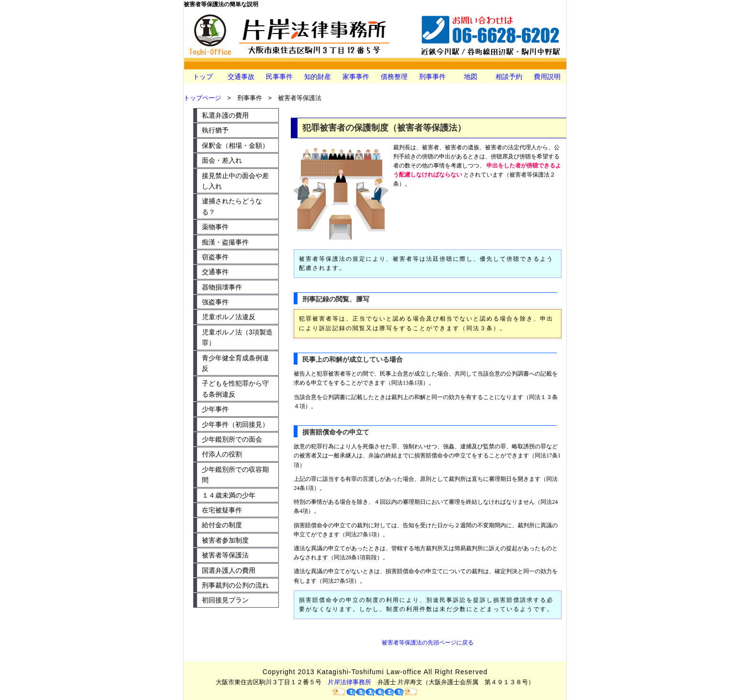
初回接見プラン (225, 600)
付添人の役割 (222, 454)
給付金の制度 (222, 525)
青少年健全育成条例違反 (235, 363)
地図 (471, 77)
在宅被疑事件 (222, 510)
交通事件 (215, 272)
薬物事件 (215, 227)
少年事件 (215, 409)
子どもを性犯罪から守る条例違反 (235, 389)
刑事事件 (432, 77)
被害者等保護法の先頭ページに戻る (428, 643)
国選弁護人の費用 (229, 570)
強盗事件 (215, 302)
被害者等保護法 (225, 555)
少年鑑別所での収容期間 (235, 475)
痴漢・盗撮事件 (225, 242)
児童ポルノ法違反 (229, 317)
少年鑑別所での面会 (232, 439)
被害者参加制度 (225, 540)
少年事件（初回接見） (235, 424)
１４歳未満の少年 (229, 495)
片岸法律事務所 (349, 682)
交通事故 (241, 77)
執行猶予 (215, 130)
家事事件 (356, 77)
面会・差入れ (222, 160)
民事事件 (279, 77)
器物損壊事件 (222, 287)
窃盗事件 (215, 257)
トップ (203, 77)
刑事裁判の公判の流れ (235, 585)
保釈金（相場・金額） (235, 145)
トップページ (202, 98)
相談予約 (509, 77)
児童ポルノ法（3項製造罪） (237, 337)
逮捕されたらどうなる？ (232, 206)
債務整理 (394, 77)
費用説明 (547, 77)
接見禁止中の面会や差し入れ (235, 181)
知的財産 (318, 77)
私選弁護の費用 (225, 115)
